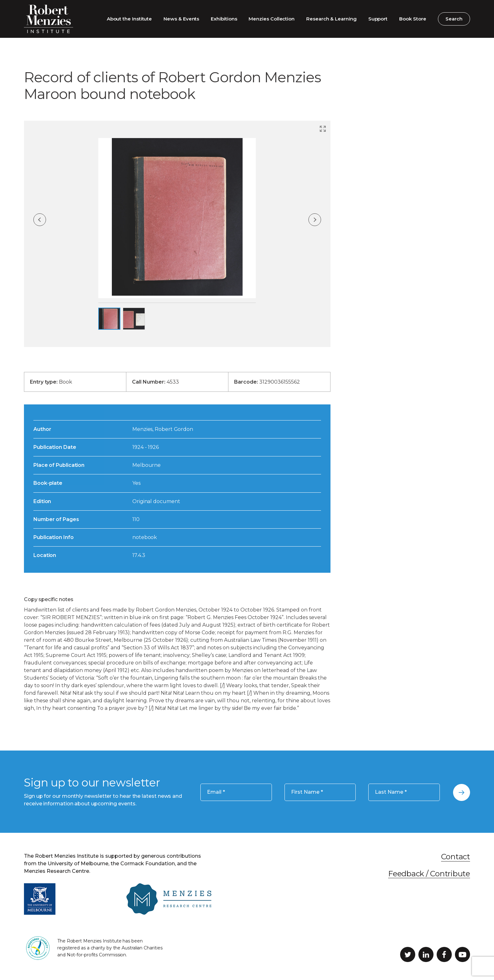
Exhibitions (224, 19)
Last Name (391, 792)
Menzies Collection (272, 19)
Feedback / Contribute (429, 874)
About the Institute (129, 19)
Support (378, 19)
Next (315, 220)
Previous (40, 220)
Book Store (413, 19)
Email (216, 792)
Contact (456, 857)
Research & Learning (331, 19)
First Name (307, 792)
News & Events (181, 19)
